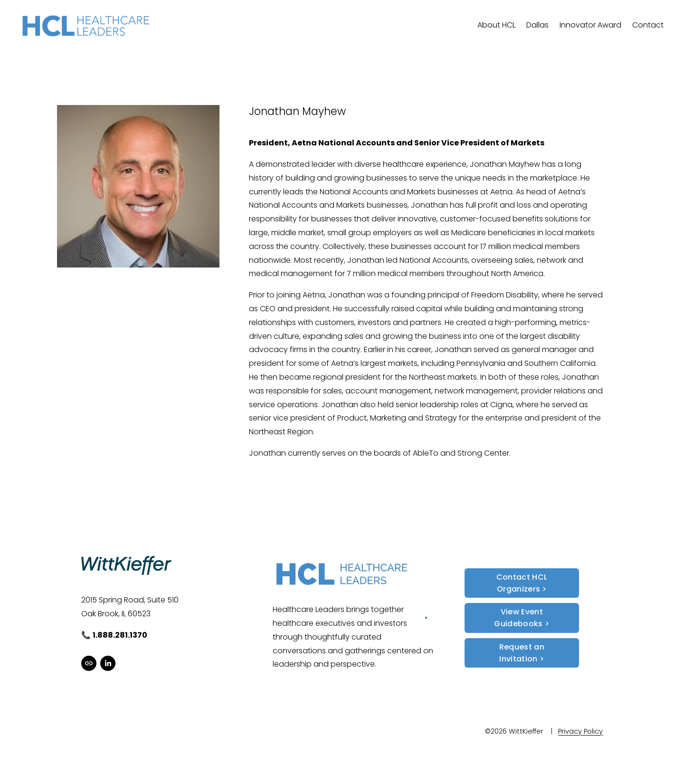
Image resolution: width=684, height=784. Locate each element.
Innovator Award (590, 25)
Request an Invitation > (522, 653)
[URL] (89, 663)
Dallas (537, 25)
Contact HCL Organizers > (522, 583)
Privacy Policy (580, 731)
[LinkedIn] (108, 663)
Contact (648, 25)
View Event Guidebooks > (522, 618)
